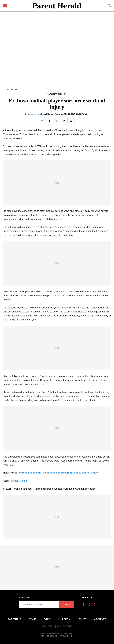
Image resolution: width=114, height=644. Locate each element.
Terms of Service (49, 636)
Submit (67, 605)
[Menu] (5, 5)
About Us (47, 626)
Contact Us (65, 626)
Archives (100, 619)
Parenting (15, 619)
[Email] (71, 121)
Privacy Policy (67, 636)
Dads (47, 619)
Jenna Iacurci (34, 114)
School (24, 481)
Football (14, 481)
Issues (82, 619)
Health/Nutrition (57, 94)
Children (64, 619)
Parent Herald (11, 90)
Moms (33, 619)
